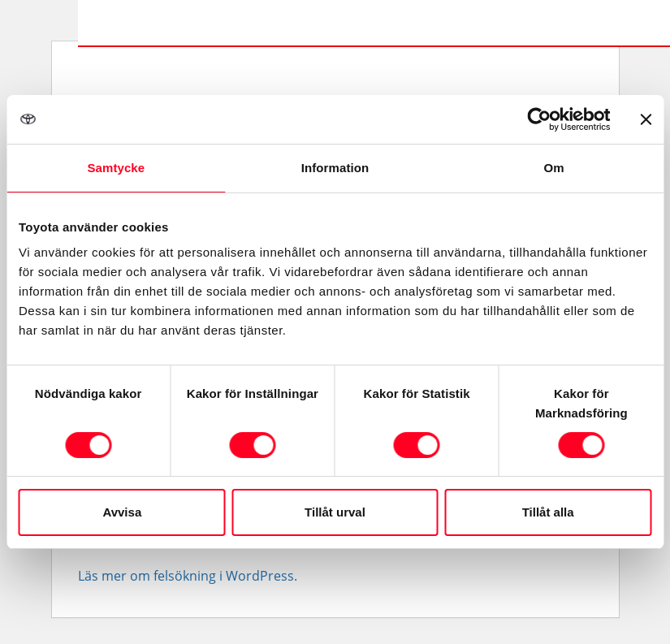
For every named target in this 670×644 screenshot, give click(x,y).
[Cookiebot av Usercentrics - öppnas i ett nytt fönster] (539, 119)
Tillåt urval (335, 512)
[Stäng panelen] (646, 119)
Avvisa (122, 512)
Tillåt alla (548, 512)
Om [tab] (554, 168)
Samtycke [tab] (116, 168)
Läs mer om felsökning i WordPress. (188, 576)
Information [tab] (335, 168)
